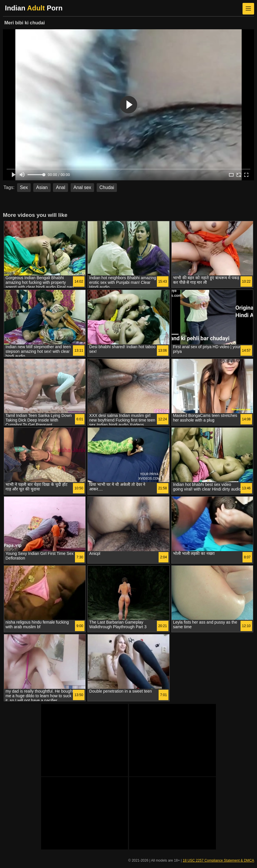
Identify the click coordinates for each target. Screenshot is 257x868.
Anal (60, 187)
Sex (24, 187)
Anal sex (82, 187)
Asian (42, 187)
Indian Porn (34, 8)
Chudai (107, 187)
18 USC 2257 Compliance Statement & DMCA (218, 860)
